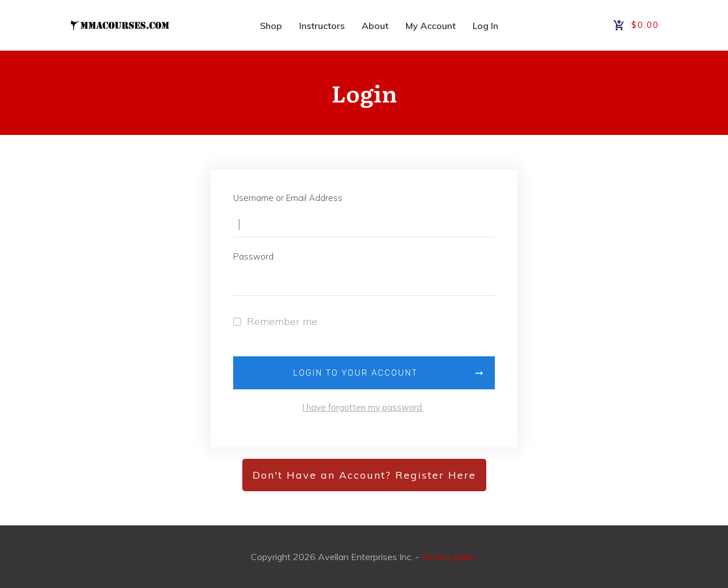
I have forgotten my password (363, 407)
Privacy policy (450, 557)
